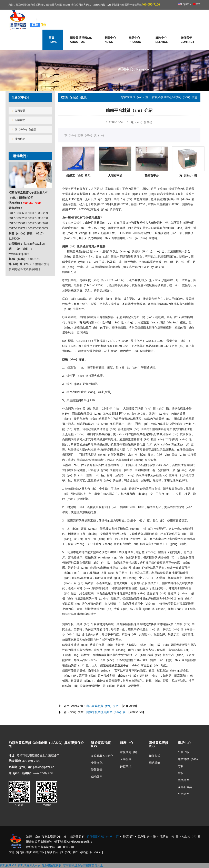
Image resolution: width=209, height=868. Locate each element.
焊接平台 (52, 852)
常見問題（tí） (129, 752)
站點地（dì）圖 (191, 836)
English (184, 4)
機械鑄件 (183, 780)
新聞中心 (167, 97)
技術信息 (18, 139)
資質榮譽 (97, 770)
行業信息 (18, 120)
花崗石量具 (185, 787)
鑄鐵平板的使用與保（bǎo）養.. (107, 712)
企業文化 (97, 763)
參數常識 (126, 766)
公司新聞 (18, 111)
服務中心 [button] (162, 40)
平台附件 (183, 794)
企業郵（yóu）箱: (20, 767)
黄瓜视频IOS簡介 (102, 756)
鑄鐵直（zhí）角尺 (78, 175)
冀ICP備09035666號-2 (78, 842)
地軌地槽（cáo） (189, 759)
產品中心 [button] (136, 40)
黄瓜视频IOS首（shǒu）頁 (103, 836)
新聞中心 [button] (110, 40)
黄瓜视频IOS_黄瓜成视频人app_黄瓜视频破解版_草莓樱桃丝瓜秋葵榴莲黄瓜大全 (52, 865)
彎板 (181, 773)
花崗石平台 (152, 175)
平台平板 (183, 752)
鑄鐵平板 (39, 852)
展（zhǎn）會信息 (24, 129)
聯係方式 (155, 756)
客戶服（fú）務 (147, 836)
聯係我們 (187, 40)
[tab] (30, 97)
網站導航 (155, 763)
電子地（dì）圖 (169, 836)
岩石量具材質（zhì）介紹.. (103, 706)
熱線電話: (15, 761)
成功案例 (97, 777)
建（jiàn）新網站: (20, 773)
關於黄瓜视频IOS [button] (81, 40)
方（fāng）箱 (188, 175)
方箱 (181, 766)
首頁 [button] (53, 40)
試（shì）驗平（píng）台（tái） (81, 852)
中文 (196, 4)
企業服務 (126, 759)
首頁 (155, 97)
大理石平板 (115, 175)
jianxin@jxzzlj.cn (44, 767)
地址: (12, 755)
